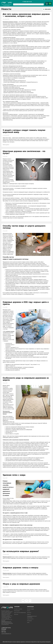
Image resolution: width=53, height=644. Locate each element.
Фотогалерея (17, 611)
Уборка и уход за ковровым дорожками (21, 584)
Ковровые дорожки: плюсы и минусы (21, 568)
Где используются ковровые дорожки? (21, 551)
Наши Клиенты (30, 619)
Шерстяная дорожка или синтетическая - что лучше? (24, 152)
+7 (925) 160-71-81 (27, 2)
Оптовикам (29, 621)
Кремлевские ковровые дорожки (10, 22)
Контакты (29, 613)
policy (28, 623)
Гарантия (29, 614)
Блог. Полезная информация (20, 613)
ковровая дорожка (10, 331)
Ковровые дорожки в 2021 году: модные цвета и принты (26, 303)
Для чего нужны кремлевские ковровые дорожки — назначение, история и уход (26, 15)
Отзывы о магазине (18, 609)
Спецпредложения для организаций (32, 617)
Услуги (29, 611)
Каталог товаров (31, 609)
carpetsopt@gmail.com (6, 634)
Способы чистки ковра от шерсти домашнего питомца (24, 227)
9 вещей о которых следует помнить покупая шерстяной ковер (24, 131)
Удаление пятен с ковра (14, 475)
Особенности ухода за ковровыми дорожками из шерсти (26, 379)
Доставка (16, 614)
